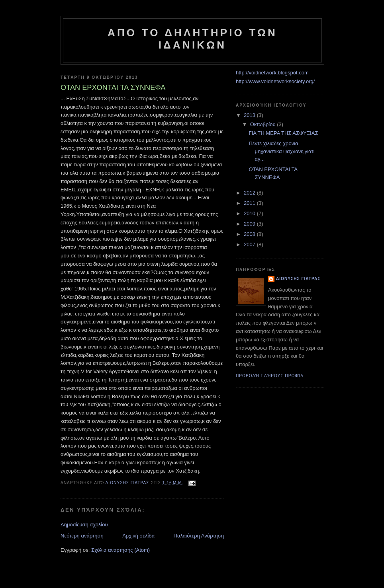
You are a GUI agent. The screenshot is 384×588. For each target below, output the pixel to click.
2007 (250, 244)
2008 (250, 234)
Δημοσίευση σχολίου (84, 525)
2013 (250, 115)
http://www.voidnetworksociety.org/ (275, 81)
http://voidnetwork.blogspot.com (272, 73)
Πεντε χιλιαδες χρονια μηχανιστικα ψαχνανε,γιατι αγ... (281, 151)
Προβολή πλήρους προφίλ (270, 376)
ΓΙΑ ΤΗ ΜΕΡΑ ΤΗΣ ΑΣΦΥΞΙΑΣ (283, 133)
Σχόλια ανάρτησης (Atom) (120, 550)
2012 (250, 193)
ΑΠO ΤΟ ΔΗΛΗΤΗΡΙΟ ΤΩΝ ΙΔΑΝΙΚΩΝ (192, 39)
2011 (250, 203)
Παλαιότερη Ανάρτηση (199, 536)
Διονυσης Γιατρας (298, 279)
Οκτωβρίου (264, 124)
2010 (250, 213)
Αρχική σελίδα (138, 536)
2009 (250, 224)
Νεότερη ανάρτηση (82, 536)
